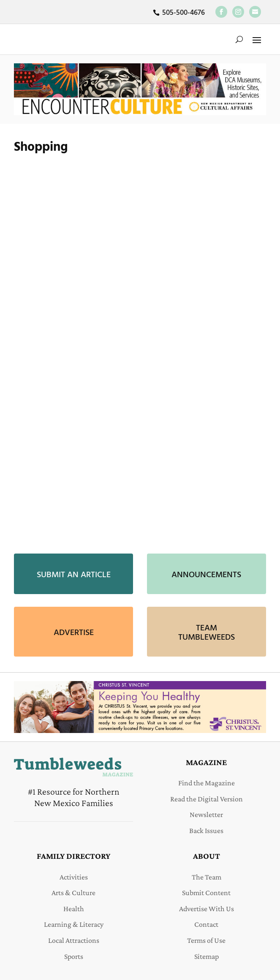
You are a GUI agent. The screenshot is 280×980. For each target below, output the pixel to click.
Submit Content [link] (206, 893)
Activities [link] (74, 877)
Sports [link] (74, 956)
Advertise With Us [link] (207, 909)
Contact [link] (206, 924)
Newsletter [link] (206, 814)
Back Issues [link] (206, 831)
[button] (257, 39)
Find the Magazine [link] (207, 783)
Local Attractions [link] (74, 940)
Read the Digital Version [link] (207, 799)
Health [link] (74, 909)
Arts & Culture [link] (73, 893)
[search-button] (239, 39)
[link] (221, 12)
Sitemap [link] (207, 956)
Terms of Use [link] (206, 940)
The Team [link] (207, 877)
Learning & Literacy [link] (74, 924)
